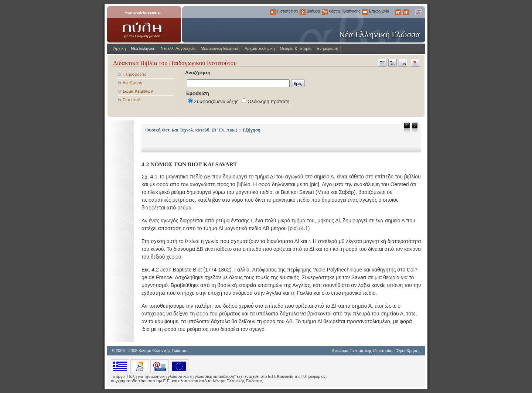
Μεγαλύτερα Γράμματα (398, 12)
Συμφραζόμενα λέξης (216, 101)
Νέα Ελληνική (143, 48)
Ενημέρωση (327, 48)
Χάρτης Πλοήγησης (325, 12)
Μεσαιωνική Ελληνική (220, 48)
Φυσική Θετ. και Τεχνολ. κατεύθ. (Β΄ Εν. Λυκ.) (191, 130)
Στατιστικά (132, 100)
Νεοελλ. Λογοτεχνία (178, 48)
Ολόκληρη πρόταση (268, 101)
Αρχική (120, 48)
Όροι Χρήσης (409, 351)
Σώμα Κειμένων (138, 91)
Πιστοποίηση (273, 12)
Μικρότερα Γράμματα (406, 12)
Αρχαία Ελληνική (260, 48)
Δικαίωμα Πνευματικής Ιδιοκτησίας (363, 351)
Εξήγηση (252, 130)
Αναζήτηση (132, 83)
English (418, 12)
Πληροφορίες (134, 74)
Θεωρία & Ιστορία (296, 48)
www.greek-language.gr (144, 24)
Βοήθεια (303, 12)
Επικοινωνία (365, 12)
